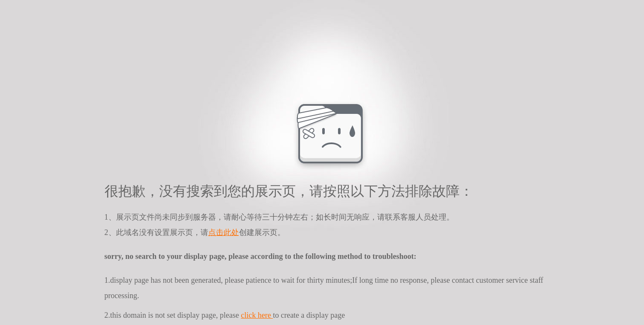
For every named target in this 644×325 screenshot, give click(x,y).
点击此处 (224, 232)
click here (257, 315)
